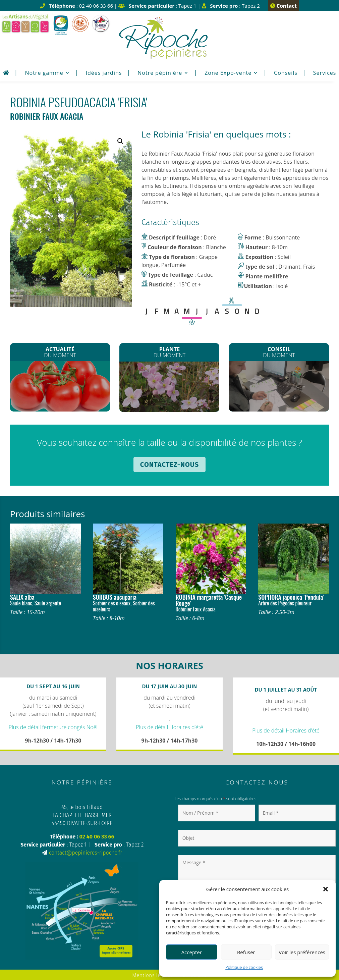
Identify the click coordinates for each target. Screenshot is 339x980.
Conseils (286, 73)
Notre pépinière (160, 73)
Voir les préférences (302, 952)
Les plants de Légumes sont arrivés (60, 388)
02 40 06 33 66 (97, 837)
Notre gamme (44, 73)
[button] (326, 889)
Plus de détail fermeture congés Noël (53, 727)
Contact (284, 6)
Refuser (246, 952)
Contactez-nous (169, 465)
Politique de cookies (244, 967)
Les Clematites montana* (169, 388)
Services (325, 73)
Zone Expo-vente (228, 73)
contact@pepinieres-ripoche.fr (86, 853)
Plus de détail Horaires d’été (169, 727)
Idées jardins (104, 73)
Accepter (192, 952)
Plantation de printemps (279, 386)
